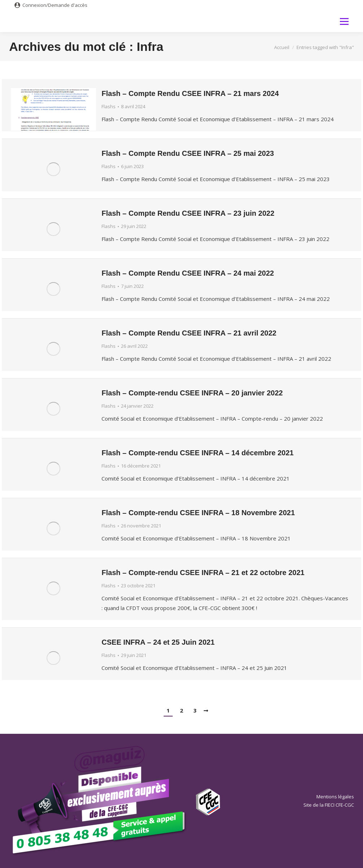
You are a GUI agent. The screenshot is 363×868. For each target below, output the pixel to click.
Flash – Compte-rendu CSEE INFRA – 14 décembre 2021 (198, 453)
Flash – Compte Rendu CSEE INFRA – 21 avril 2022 (189, 333)
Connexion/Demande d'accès (55, 5)
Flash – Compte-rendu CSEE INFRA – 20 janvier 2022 (192, 393)
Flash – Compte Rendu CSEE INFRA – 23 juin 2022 (188, 213)
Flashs (109, 106)
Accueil (282, 47)
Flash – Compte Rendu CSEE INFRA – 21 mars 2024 (190, 93)
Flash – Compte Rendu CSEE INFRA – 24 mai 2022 (188, 273)
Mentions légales (335, 797)
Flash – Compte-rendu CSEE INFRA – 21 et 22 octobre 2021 (203, 573)
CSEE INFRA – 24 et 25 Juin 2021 (158, 642)
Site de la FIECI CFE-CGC (329, 805)
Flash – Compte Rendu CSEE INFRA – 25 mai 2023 (188, 153)
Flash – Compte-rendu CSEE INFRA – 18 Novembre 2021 (198, 513)
